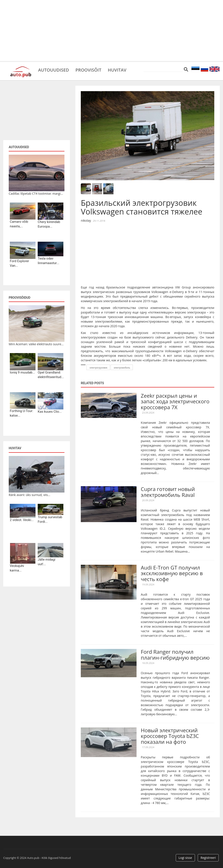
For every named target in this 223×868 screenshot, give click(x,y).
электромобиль (122, 368)
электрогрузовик (98, 368)
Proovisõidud (19, 298)
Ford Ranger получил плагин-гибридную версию (175, 654)
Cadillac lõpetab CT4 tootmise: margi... (36, 194)
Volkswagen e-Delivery (167, 292)
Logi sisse (185, 858)
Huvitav (117, 70)
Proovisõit (89, 70)
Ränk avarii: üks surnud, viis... (30, 495)
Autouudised (54, 70)
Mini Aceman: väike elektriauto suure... (36, 344)
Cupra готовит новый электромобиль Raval (168, 492)
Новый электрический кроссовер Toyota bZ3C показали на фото (170, 736)
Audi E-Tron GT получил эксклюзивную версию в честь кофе (172, 573)
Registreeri (208, 858)
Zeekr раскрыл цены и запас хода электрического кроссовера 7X (175, 401)
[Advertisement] (111, 30)
